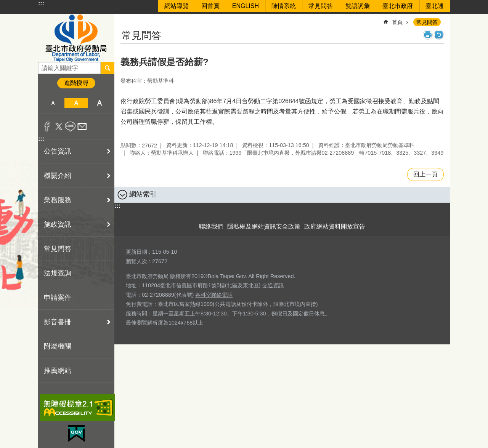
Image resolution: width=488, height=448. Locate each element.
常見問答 (321, 6)
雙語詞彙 (358, 6)
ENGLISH (246, 6)
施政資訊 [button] (58, 224)
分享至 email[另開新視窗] (82, 126)
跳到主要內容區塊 (4, 4)
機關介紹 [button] (58, 176)
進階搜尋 (76, 83)
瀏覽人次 (136, 261)
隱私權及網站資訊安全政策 (264, 226)
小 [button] (53, 103)
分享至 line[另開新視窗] (70, 126)
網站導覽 (177, 6)
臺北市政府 (398, 6)
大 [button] (100, 103)
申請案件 (58, 298)
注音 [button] (439, 35)
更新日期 (136, 252)
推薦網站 (58, 371)
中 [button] (76, 103)
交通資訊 (273, 285)
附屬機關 (58, 346)
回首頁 (210, 6)
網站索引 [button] (143, 194)
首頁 (397, 22)
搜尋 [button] (108, 68)
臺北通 (435, 6)
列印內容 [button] (428, 35)
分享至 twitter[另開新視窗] (59, 126)
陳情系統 (284, 6)
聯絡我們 (211, 226)
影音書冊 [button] (58, 322)
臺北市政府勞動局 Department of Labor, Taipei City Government (76, 38)
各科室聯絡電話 (214, 295)
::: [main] (125, 19)
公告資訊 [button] (58, 151)
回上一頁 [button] (425, 174)
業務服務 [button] (58, 200)
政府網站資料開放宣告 (335, 226)
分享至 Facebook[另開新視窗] (47, 126)
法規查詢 (58, 273)
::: (41, 3)
